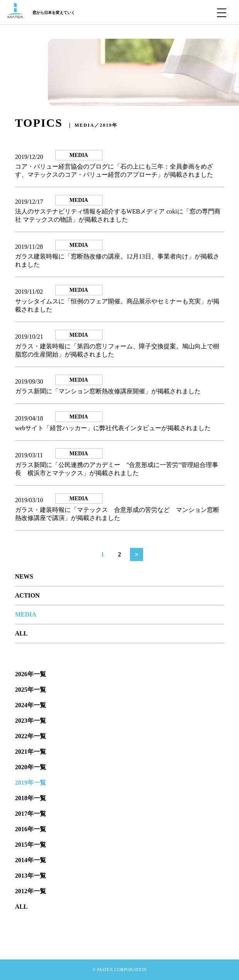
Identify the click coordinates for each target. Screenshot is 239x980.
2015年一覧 (31, 845)
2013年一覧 (31, 876)
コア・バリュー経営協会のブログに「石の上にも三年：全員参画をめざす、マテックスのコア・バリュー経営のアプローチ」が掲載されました (114, 171)
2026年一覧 (31, 674)
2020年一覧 (31, 767)
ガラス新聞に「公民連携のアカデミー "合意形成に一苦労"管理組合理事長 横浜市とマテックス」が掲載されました (117, 469)
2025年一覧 (31, 690)
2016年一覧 (31, 829)
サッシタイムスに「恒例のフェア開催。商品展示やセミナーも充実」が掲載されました (117, 305)
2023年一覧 (31, 721)
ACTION (27, 595)
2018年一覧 (31, 798)
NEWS (24, 576)
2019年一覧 (31, 783)
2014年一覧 (31, 860)
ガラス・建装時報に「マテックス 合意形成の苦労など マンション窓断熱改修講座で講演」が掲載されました (117, 514)
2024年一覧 (31, 705)
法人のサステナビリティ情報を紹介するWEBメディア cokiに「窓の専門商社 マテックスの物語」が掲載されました (118, 215)
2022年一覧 (31, 736)
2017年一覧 (31, 814)
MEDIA (26, 614)
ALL (21, 633)
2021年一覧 (31, 752)
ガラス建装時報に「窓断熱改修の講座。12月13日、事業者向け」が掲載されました (117, 260)
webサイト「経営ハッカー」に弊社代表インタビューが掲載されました (113, 428)
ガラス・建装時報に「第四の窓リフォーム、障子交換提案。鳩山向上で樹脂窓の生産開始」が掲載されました (117, 350)
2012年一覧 (31, 891)
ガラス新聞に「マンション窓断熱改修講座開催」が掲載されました (108, 391)
